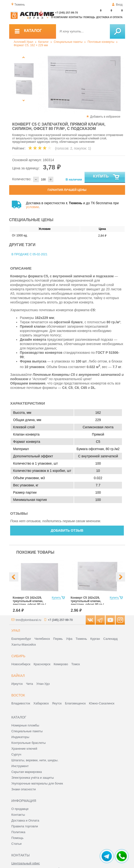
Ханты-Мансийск (24, 645)
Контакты (76, 17)
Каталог (43, 42)
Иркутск (17, 684)
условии (32, 207)
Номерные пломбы (25, 725)
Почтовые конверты (101, 42)
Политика (18, 832)
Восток (18, 695)
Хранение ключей (24, 749)
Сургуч (16, 754)
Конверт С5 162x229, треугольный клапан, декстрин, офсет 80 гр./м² (29, 603)
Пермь (58, 639)
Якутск (57, 703)
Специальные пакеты (68, 42)
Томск (75, 664)
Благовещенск (75, 703)
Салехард (110, 639)
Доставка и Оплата (25, 820)
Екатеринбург (21, 639)
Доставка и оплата (109, 17)
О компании (60, 17)
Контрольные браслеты (28, 743)
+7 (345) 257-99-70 (66, 13)
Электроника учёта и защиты (33, 778)
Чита (30, 684)
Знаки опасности (24, 789)
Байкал (18, 676)
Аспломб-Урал (24, 42)
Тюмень (81, 639)
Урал (16, 631)
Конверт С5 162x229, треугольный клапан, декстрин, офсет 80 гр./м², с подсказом (87, 603)
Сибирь (18, 656)
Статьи (16, 844)
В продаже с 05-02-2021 (30, 254)
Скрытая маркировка (27, 772)
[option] (82, 83)
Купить (106, 177)
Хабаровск (41, 703)
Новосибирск (21, 664)
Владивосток (21, 703)
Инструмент (20, 766)
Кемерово (61, 664)
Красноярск (42, 664)
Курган (95, 639)
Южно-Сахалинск (102, 703)
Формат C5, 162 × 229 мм (31, 45)
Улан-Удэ (43, 684)
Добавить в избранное (105, 117)
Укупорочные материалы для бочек (37, 783)
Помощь (89, 17)
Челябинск (42, 639)
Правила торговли (25, 826)
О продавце (20, 809)
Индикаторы (20, 737)
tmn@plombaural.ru (28, 620)
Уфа (69, 639)
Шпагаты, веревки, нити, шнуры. (35, 760)
